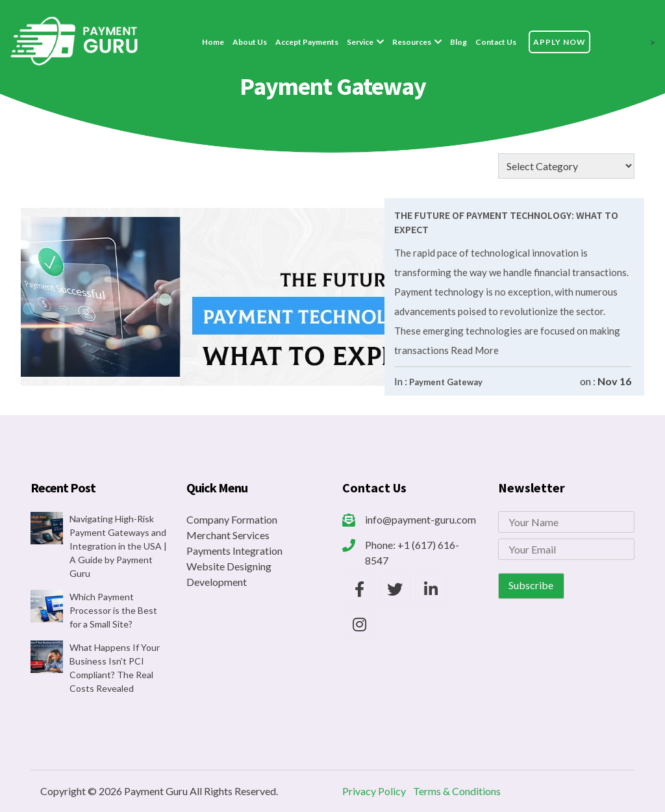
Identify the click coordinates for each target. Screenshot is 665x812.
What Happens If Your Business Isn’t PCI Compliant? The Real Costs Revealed (115, 668)
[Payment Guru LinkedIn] (431, 589)
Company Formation (232, 519)
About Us (250, 42)
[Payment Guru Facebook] (359, 589)
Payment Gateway (446, 382)
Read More (474, 350)
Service (360, 42)
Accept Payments (307, 42)
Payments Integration (234, 551)
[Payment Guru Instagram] (359, 624)
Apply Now (559, 42)
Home (213, 42)
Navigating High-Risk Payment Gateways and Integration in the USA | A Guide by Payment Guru (118, 546)
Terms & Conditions (457, 791)
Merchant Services (228, 535)
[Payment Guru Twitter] (395, 589)
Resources (412, 42)
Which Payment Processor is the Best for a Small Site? (113, 610)
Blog (458, 42)
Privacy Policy (374, 791)
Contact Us (496, 42)
